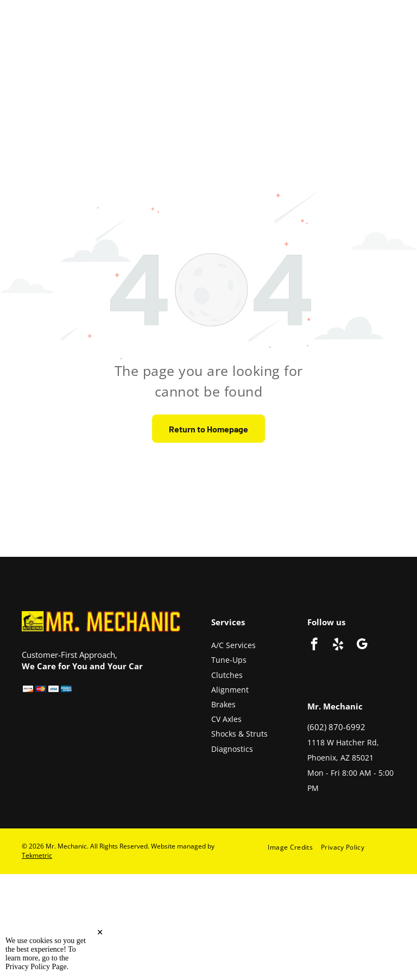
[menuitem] (294, 847)
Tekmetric (37, 855)
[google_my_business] (362, 645)
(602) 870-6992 (336, 727)
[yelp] (338, 645)
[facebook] (314, 645)
